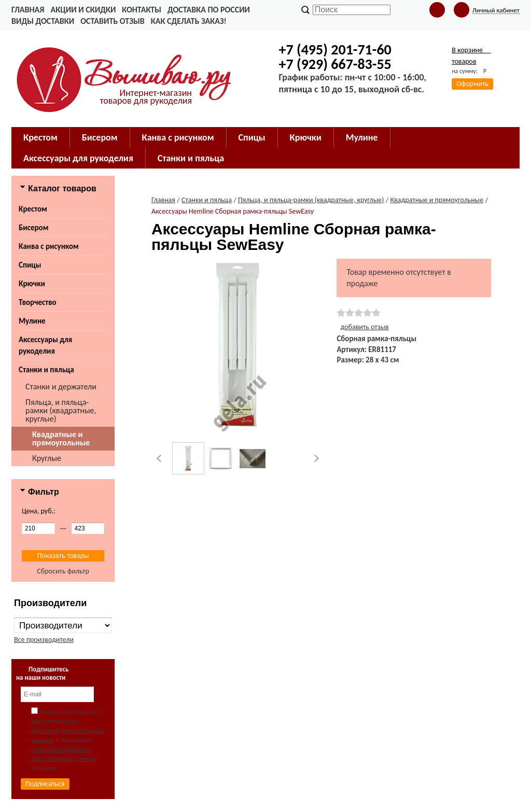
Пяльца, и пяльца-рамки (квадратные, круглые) (61, 410)
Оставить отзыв (112, 21)
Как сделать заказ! (189, 21)
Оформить (472, 84)
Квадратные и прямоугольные (61, 438)
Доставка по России (209, 10)
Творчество (38, 302)
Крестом (33, 209)
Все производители (44, 640)
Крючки (32, 284)
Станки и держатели (61, 387)
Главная (28, 10)
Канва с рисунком (49, 246)
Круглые (47, 458)
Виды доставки (43, 21)
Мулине (32, 321)
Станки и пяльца (46, 370)
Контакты (142, 10)
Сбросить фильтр (63, 571)
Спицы (30, 265)
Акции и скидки (83, 10)
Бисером (33, 228)
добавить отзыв (364, 327)
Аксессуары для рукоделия (45, 345)
